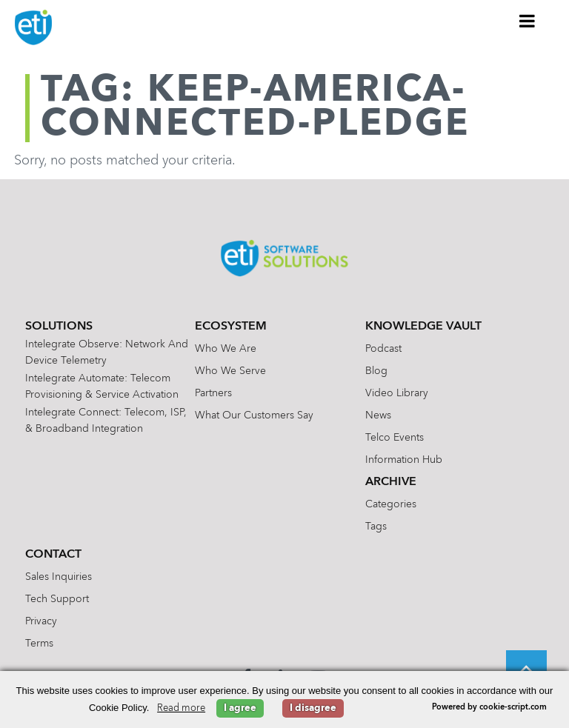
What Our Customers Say (254, 415)
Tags (376, 527)
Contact (53, 555)
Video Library (397, 393)
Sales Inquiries (59, 577)
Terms (39, 644)
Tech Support (57, 599)
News (378, 415)
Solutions (59, 327)
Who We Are (226, 349)
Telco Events (395, 438)
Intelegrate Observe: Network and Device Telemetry (107, 353)
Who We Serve (230, 371)
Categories (391, 504)
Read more (181, 708)
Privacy (41, 621)
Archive (391, 482)
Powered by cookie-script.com (489, 708)
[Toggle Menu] (528, 21)
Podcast (383, 349)
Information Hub (404, 460)
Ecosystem (231, 327)
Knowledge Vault (423, 327)
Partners (213, 393)
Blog (376, 371)
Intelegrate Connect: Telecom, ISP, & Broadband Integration (106, 421)
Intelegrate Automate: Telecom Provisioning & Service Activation (102, 387)
